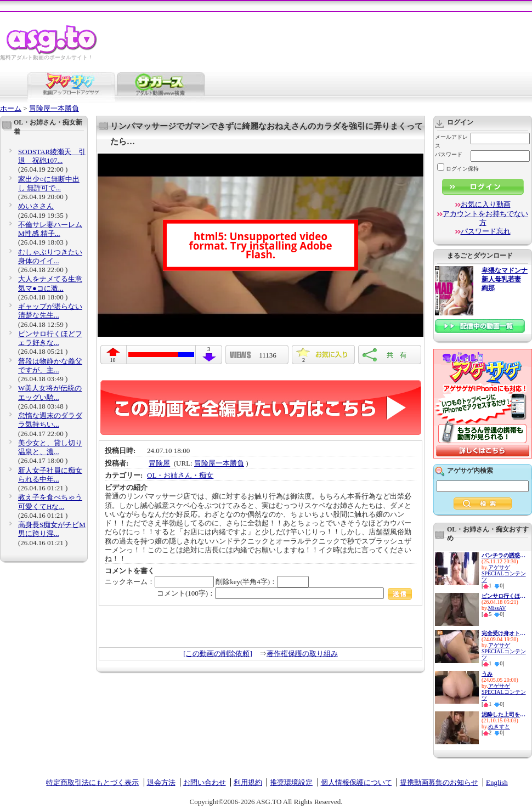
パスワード (449, 154)
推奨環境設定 (291, 782)
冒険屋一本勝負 (54, 108)
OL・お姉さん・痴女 (180, 475)
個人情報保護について (356, 782)
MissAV (497, 608)
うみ (487, 674)
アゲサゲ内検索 (470, 471)
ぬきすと (499, 726)
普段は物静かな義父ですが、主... (50, 366)
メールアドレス (451, 141)
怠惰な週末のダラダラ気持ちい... (50, 420)
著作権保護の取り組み (302, 654)
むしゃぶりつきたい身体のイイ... (50, 256)
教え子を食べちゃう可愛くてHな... (50, 502)
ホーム (11, 108)
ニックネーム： (159, 582)
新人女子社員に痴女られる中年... (50, 475)
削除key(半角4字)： (262, 582)
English (497, 782)
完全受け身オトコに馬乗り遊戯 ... (503, 633)
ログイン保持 (458, 169)
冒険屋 (159, 463)
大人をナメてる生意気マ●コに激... (50, 283)
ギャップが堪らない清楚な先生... (50, 311)
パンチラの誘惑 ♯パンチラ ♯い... (503, 555)
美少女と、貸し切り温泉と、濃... (50, 447)
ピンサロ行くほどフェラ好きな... (50, 338)
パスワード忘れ (486, 231)
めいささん (36, 206)
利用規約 (248, 782)
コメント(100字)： (284, 593)
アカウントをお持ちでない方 (485, 218)
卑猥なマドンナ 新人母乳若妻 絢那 (505, 279)
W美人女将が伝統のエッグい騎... (50, 392)
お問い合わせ (205, 782)
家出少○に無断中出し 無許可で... (49, 183)
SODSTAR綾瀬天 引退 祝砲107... (52, 156)
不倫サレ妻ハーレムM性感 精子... (50, 229)
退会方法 (161, 782)
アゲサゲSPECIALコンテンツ (504, 573)
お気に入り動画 (486, 204)
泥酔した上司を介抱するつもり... (503, 714)
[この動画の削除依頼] (218, 654)
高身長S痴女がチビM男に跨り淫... (52, 529)
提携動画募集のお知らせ (439, 782)
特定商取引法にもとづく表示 (92, 782)
